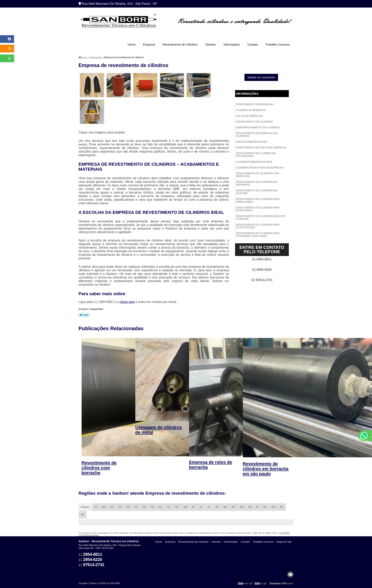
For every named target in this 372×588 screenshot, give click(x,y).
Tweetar (84, 315)
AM (185, 507)
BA (161, 507)
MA (225, 507)
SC (136, 507)
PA (193, 507)
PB (250, 507)
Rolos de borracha (250, 116)
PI (257, 507)
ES (112, 507)
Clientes (210, 44)
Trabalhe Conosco (277, 44)
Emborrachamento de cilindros (258, 128)
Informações (232, 44)
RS (145, 507)
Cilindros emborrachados (254, 162)
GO (177, 507)
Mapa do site (284, 542)
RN (265, 507)
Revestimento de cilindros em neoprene (257, 183)
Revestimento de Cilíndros (193, 542)
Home (132, 44)
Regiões (85, 507)
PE (153, 507)
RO (273, 507)
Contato (253, 44)
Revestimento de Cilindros (180, 44)
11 (262, 259)
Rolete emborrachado (252, 142)
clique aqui (127, 302)
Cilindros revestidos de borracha (260, 168)
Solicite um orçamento (261, 77)
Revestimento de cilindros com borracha (258, 175)
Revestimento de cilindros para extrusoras (258, 209)
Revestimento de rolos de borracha (261, 148)
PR (128, 507)
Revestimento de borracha (255, 104)
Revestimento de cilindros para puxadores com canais (258, 235)
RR (282, 507)
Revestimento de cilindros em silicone (257, 192)
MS (242, 507)
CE (169, 507)
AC (201, 507)
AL (209, 507)
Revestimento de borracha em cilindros (257, 135)
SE (83, 515)
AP (217, 507)
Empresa (149, 44)
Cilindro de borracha (251, 110)
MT (233, 507)
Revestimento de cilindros (255, 122)
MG (104, 507)
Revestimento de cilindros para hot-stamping (261, 218)
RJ (96, 507)
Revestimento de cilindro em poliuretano (256, 155)
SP (120, 507)
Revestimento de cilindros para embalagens (258, 201)
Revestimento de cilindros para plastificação (258, 226)
